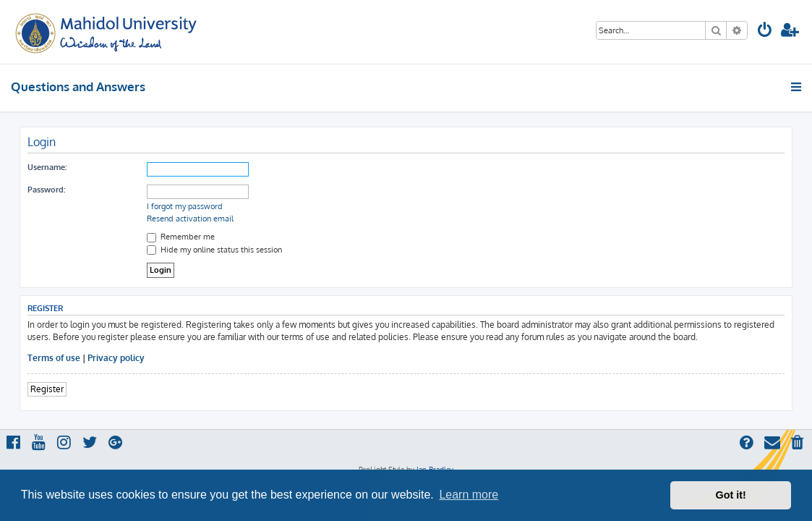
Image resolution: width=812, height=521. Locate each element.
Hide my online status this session (214, 250)
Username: (47, 167)
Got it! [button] (731, 495)
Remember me (181, 237)
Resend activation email (190, 219)
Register (47, 389)
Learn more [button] (469, 495)
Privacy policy (116, 358)
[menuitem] (765, 31)
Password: (46, 190)
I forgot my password (185, 206)
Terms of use (54, 358)
